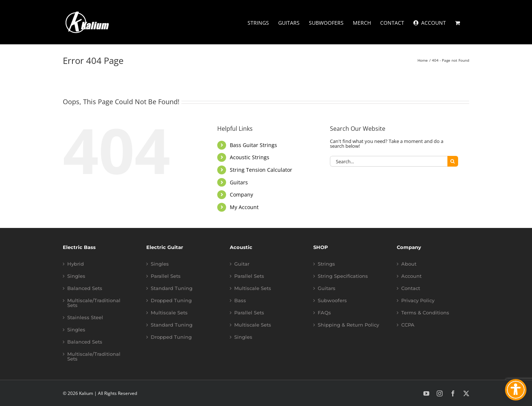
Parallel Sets (166, 276)
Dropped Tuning (171, 301)
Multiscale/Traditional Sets (94, 303)
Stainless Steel (85, 318)
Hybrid (76, 264)
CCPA (408, 325)
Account (411, 276)
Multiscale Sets (169, 313)
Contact (411, 288)
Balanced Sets (85, 288)
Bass (240, 301)
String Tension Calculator (261, 170)
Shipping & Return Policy (348, 325)
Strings (326, 264)
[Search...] (389, 161)
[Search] (453, 161)
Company (241, 195)
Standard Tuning (172, 288)
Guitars (239, 182)
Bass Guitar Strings (253, 145)
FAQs (324, 313)
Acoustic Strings (250, 157)
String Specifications (343, 276)
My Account (244, 207)
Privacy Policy (418, 301)
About (409, 264)
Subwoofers (332, 301)
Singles (76, 276)
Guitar (242, 264)
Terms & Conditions (425, 313)
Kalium (86, 393)
